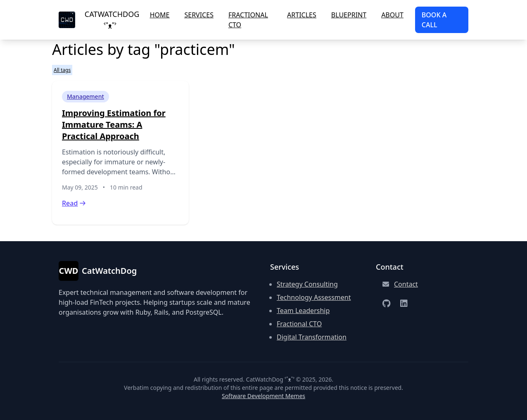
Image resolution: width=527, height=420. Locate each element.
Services (199, 15)
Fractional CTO (248, 20)
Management (85, 96)
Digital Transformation (312, 337)
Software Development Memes (263, 396)
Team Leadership (303, 311)
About (392, 15)
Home (160, 15)
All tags (62, 70)
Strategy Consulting (307, 284)
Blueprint (349, 15)
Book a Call (434, 20)
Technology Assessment (314, 297)
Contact (406, 284)
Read (74, 203)
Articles (302, 15)
